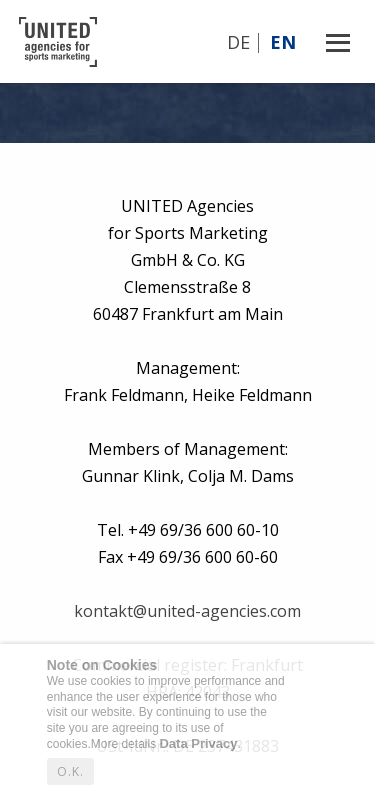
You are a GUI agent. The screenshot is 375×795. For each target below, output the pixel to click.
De (238, 42)
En (283, 42)
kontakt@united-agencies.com (187, 611)
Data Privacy (198, 743)
